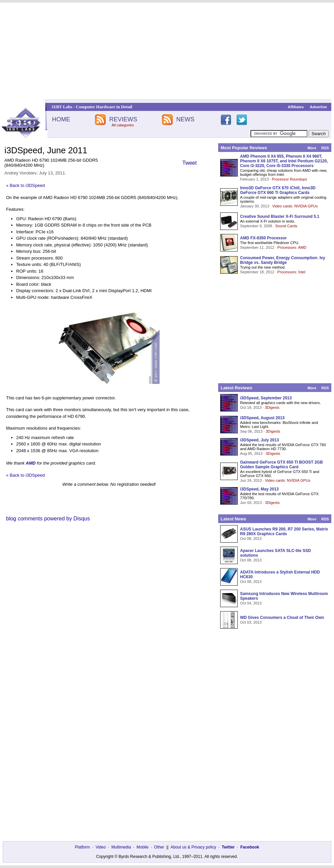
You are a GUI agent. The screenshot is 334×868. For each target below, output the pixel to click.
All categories (123, 125)
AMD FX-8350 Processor (263, 238)
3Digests (272, 407)
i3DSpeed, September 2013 (266, 398)
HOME (61, 119)
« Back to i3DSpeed (25, 185)
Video (101, 847)
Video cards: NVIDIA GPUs (295, 206)
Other (159, 847)
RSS (325, 148)
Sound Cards (286, 226)
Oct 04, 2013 (251, 603)
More (312, 148)
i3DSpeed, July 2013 (259, 440)
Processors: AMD (292, 247)
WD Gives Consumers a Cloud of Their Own (282, 618)
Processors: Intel (291, 272)
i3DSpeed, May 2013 (259, 489)
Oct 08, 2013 (251, 539)
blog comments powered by (48, 519)
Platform (82, 847)
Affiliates (296, 107)
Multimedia (121, 847)
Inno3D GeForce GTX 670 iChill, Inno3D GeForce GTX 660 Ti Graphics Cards (278, 190)
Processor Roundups (290, 179)
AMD (31, 463)
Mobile (143, 847)
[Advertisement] (167, 51)
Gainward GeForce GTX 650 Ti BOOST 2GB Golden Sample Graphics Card (281, 465)
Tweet (190, 163)
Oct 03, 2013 (251, 622)
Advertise (318, 107)
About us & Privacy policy (193, 847)
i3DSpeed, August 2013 (262, 418)
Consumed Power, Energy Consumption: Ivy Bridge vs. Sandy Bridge (283, 260)
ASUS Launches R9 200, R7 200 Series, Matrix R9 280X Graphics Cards (284, 531)
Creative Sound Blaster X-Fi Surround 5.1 (280, 216)
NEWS (186, 119)
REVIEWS (123, 119)
